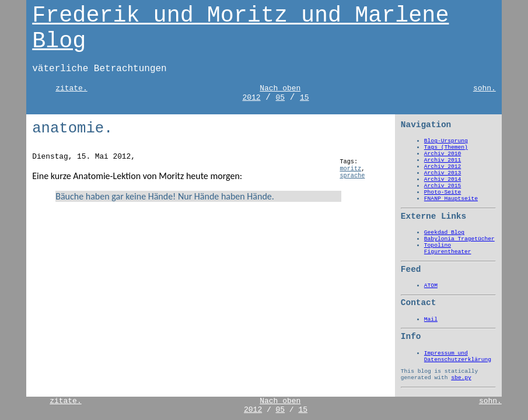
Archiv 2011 (443, 160)
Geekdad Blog (444, 232)
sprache (352, 176)
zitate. (71, 88)
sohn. (485, 88)
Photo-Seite (443, 192)
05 (281, 98)
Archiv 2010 (443, 154)
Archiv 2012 (443, 167)
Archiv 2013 (443, 173)
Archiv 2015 (443, 186)
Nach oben (280, 88)
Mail (431, 319)
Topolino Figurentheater (448, 249)
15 (305, 98)
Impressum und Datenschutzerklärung (458, 356)
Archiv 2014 (443, 179)
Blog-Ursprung (446, 141)
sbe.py (461, 378)
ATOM (431, 286)
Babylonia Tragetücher (459, 239)
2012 (251, 98)
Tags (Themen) (446, 147)
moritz (350, 169)
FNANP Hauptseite (451, 199)
